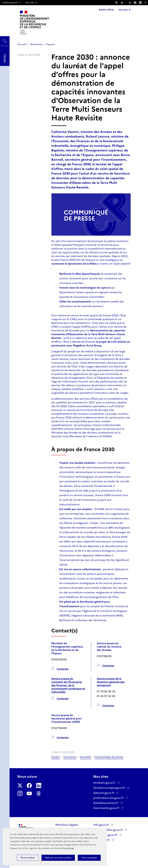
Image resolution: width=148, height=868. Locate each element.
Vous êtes (123, 10)
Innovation (70, 757)
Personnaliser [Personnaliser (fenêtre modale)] (28, 858)
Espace (51, 44)
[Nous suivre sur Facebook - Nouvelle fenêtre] (137, 3)
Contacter (63, 669)
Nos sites (30, 2)
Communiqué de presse (109, 757)
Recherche (36, 44)
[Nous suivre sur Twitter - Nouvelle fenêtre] (131, 3)
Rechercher (5, 40)
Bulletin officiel (106, 10)
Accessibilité (122, 2)
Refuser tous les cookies (58, 858)
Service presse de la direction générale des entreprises (111, 682)
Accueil (22, 44)
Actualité (85, 757)
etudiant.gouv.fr (12, 2)
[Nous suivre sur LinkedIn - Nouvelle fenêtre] (142, 3)
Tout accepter (89, 858)
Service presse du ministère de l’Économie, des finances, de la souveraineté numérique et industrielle (68, 685)
